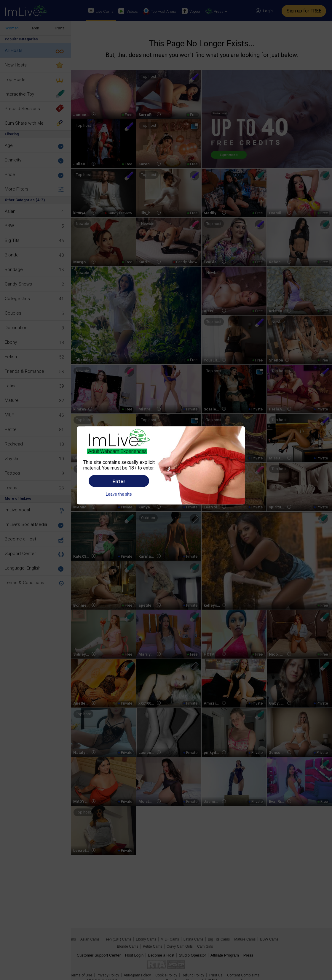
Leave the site (119, 494)
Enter (119, 481)
